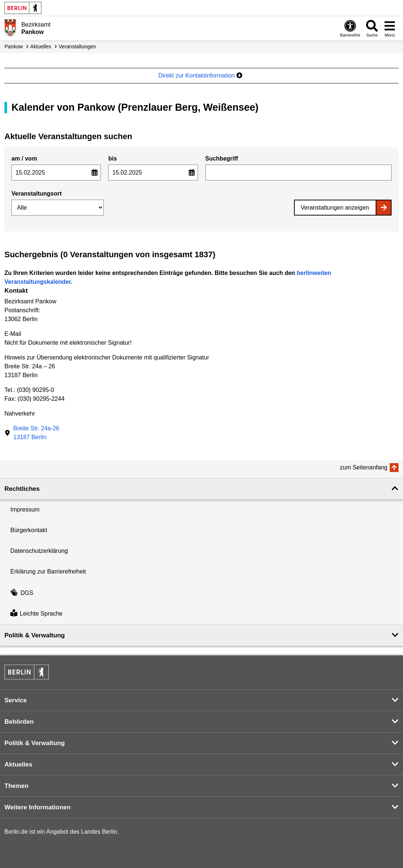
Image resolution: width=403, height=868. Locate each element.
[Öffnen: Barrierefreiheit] (350, 28)
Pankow (14, 46)
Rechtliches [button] (22, 489)
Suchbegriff (222, 159)
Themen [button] (16, 786)
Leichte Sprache (36, 614)
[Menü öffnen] (390, 28)
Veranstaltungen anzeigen (335, 208)
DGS (22, 593)
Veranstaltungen (77, 46)
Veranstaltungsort (37, 194)
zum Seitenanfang (364, 467)
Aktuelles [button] (18, 764)
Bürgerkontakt (29, 530)
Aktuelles (41, 46)
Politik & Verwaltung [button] (35, 635)
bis (112, 159)
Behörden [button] (19, 722)
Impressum (25, 509)
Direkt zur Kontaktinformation (200, 75)
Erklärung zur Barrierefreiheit (48, 571)
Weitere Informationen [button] (37, 807)
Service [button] (16, 700)
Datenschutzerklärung (39, 551)
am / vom (24, 159)
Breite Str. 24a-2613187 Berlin (36, 433)
